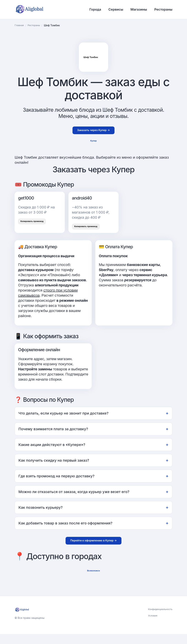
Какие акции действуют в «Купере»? (93, 451)
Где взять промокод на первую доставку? (93, 483)
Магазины (139, 9)
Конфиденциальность (159, 619)
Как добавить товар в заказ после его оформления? (93, 530)
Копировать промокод (36, 226)
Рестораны (163, 9)
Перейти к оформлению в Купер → (94, 548)
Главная (20, 25)
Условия (150, 626)
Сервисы (116, 9)
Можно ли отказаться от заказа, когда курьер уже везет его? (93, 498)
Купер (93, 143)
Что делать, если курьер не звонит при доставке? (93, 420)
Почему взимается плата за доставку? (93, 435)
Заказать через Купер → (93, 131)
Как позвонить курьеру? (93, 514)
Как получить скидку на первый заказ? (93, 467)
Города (95, 9)
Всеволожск (93, 580)
